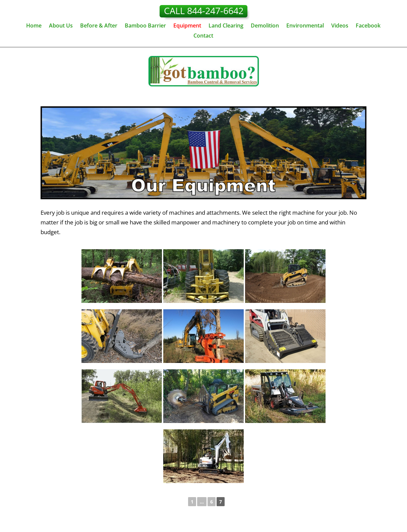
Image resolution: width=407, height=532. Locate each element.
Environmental (305, 26)
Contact (203, 36)
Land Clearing (226, 26)
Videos (340, 26)
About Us (61, 26)
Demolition (265, 26)
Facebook (368, 26)
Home (34, 26)
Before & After (99, 26)
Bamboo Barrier (145, 26)
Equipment (187, 26)
